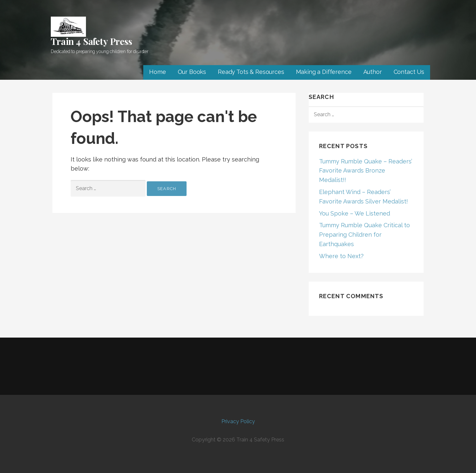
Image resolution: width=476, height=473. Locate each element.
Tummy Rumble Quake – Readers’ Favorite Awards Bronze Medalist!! (366, 171)
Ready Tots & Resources (251, 72)
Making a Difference (324, 72)
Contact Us (409, 72)
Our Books (192, 72)
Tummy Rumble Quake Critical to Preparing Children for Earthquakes (364, 235)
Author (373, 72)
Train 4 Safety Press (91, 41)
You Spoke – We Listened (355, 213)
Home (157, 72)
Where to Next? (341, 256)
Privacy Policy (238, 421)
